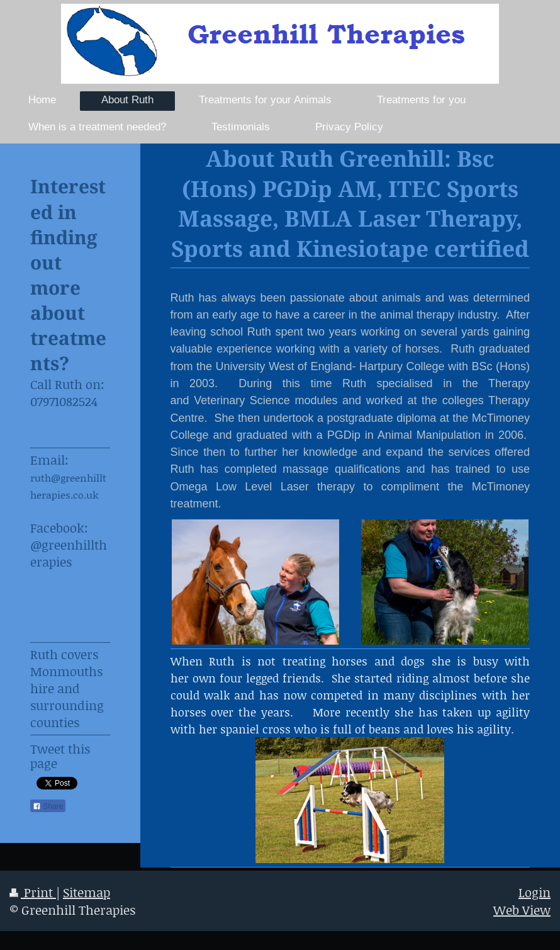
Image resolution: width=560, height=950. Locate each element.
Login (535, 892)
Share (48, 806)
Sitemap (87, 892)
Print (33, 892)
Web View (522, 910)
